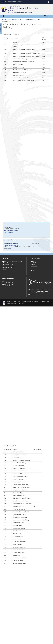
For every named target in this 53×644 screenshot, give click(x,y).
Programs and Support (12, 19)
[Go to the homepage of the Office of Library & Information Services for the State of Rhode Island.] (5, 9)
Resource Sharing (24, 19)
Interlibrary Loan (35, 19)
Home (3, 19)
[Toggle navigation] (47, 16)
